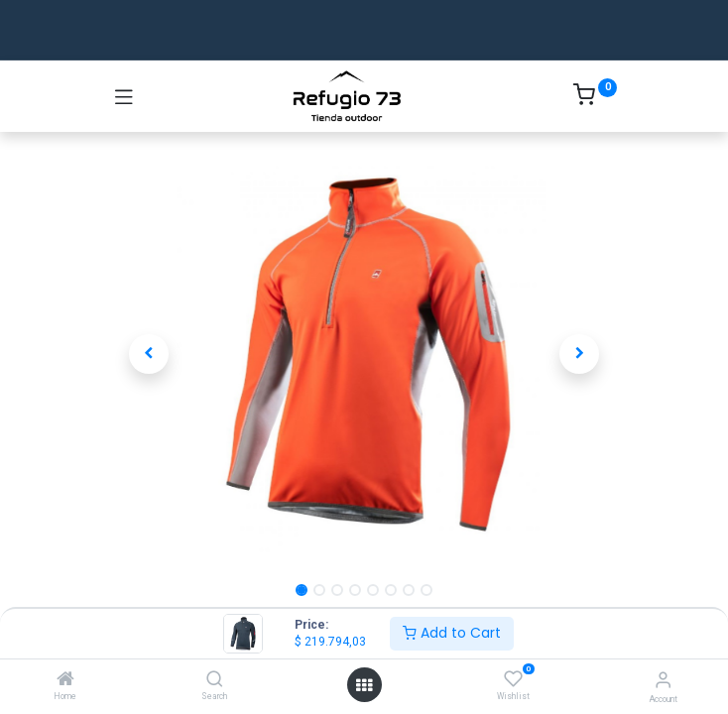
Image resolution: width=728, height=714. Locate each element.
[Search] (215, 680)
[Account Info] (663, 680)
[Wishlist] (513, 679)
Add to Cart (452, 633)
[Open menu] (364, 685)
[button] (149, 354)
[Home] (65, 680)
